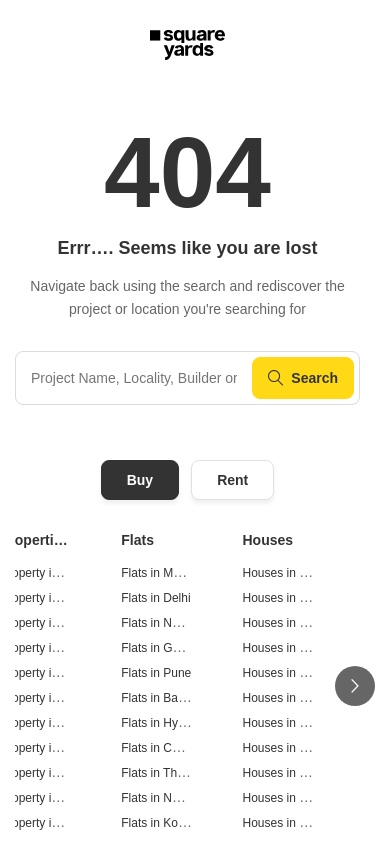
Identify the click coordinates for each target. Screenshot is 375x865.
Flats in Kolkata (162, 823)
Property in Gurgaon (54, 648)
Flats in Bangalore (169, 698)
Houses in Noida (287, 623)
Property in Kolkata (50, 823)
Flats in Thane (159, 773)
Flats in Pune (156, 673)
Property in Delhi (44, 598)
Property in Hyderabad (60, 723)
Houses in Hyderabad (300, 723)
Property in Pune (44, 673)
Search (303, 378)
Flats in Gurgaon (165, 648)
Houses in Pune (285, 673)
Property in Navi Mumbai (65, 798)
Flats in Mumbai (163, 573)
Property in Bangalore (58, 698)
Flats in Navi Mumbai (177, 798)
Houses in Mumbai (292, 573)
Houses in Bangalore (298, 698)
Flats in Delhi (155, 598)
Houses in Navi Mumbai (306, 798)
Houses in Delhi (285, 598)
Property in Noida (46, 623)
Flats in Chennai (164, 748)
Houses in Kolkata (291, 823)
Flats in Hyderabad (171, 723)
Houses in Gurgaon (294, 648)
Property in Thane (47, 773)
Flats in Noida (157, 623)
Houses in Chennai (293, 748)
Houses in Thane (288, 773)
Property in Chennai (53, 748)
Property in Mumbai (52, 573)
